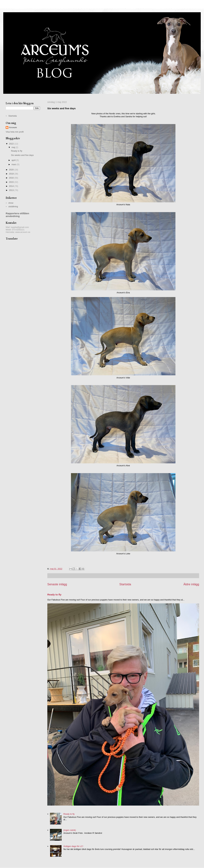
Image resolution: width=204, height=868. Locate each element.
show (11, 203)
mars (14, 164)
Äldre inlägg (191, 584)
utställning (13, 206)
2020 (12, 170)
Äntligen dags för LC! (73, 846)
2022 (12, 144)
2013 (12, 190)
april (14, 160)
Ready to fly (54, 595)
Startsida (125, 584)
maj (14, 147)
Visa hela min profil (15, 132)
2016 (12, 178)
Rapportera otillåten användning (17, 215)
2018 (12, 174)
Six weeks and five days (22, 155)
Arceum (13, 127)
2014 (12, 186)
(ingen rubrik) (70, 830)
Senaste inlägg (57, 584)
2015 (12, 182)
